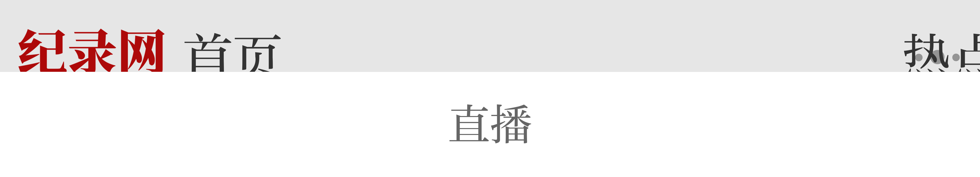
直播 (490, 124)
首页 (233, 57)
